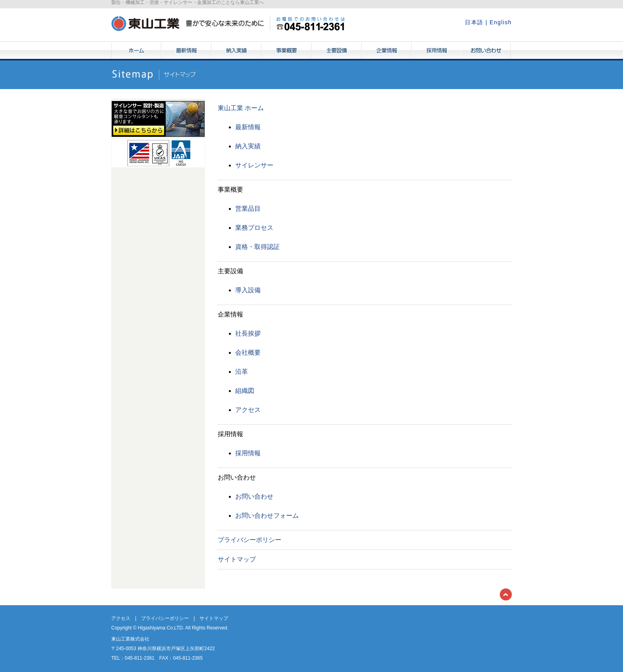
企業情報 (387, 51)
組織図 (245, 391)
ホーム (136, 51)
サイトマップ (237, 559)
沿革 (242, 372)
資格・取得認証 (257, 247)
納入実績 (236, 51)
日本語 (474, 22)
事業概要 (286, 51)
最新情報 (186, 51)
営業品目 (248, 209)
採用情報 (437, 51)
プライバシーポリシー (250, 540)
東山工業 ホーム (241, 108)
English (501, 22)
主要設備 (337, 51)
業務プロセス (254, 228)
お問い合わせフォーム (267, 516)
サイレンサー (254, 165)
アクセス (248, 410)
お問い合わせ (486, 51)
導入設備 (248, 290)
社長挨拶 (248, 333)
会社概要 (248, 353)
